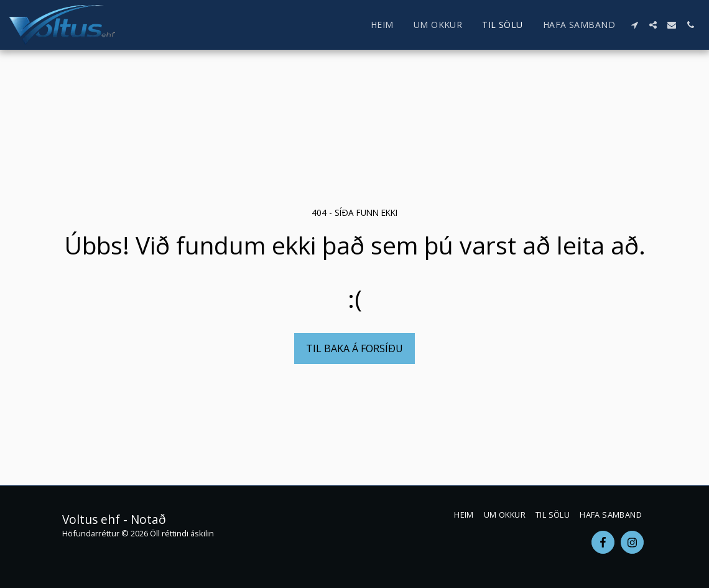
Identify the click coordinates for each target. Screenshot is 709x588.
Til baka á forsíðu (354, 348)
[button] (634, 25)
